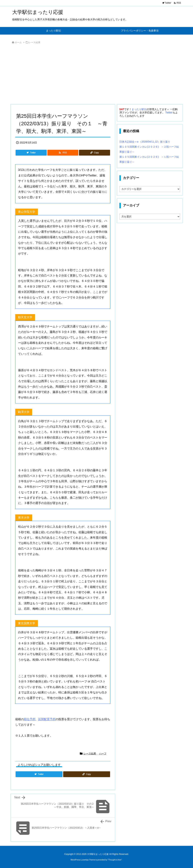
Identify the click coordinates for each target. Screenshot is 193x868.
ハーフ (103, 754)
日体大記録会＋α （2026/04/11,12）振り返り (145, 142)
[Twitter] (31, 153)
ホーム (18, 42)
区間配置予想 (47, 719)
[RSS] (63, 153)
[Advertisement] (97, 75)
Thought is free (115, 860)
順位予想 (30, 719)
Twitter (169, 113)
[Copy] (94, 153)
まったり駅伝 (139, 109)
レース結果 (35, 42)
